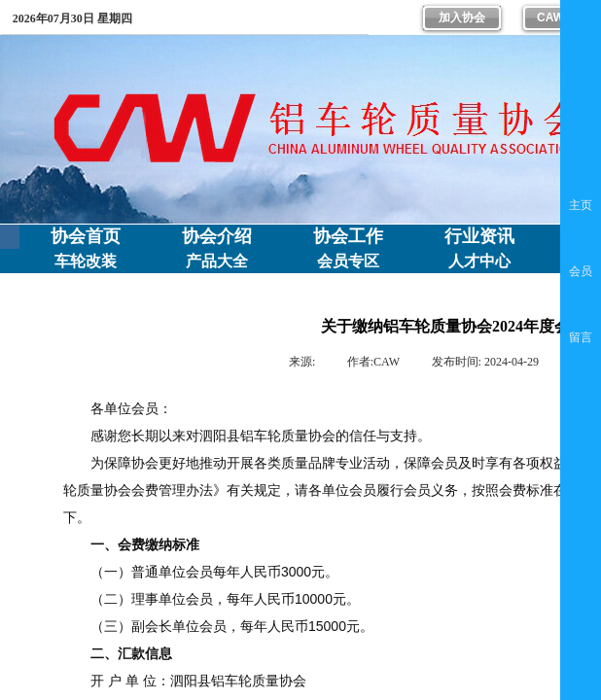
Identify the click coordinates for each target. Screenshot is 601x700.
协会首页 (86, 236)
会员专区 (348, 261)
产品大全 (217, 261)
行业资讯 (479, 236)
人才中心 (479, 261)
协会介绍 (217, 236)
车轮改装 (86, 261)
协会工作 (348, 236)
